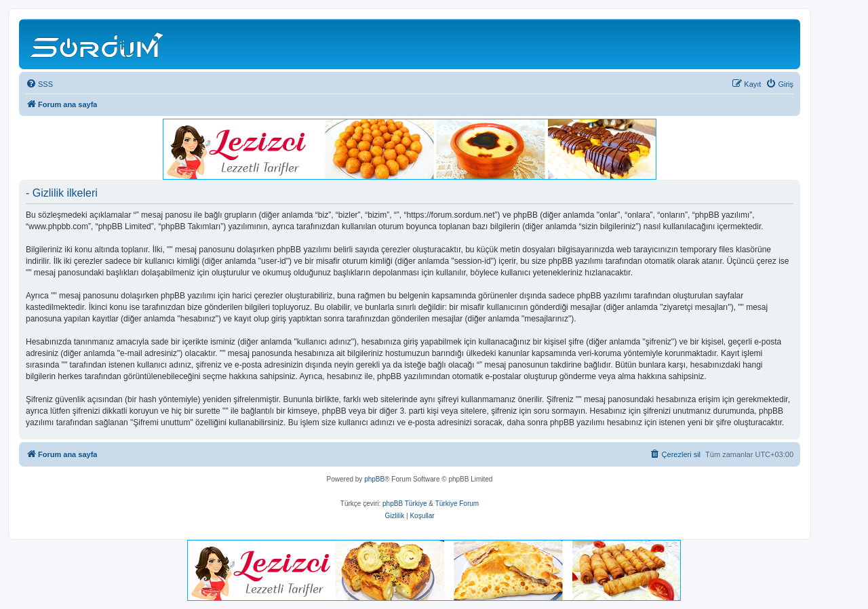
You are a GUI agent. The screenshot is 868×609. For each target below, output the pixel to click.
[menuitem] (39, 84)
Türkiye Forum (457, 504)
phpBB (374, 479)
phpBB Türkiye (405, 504)
